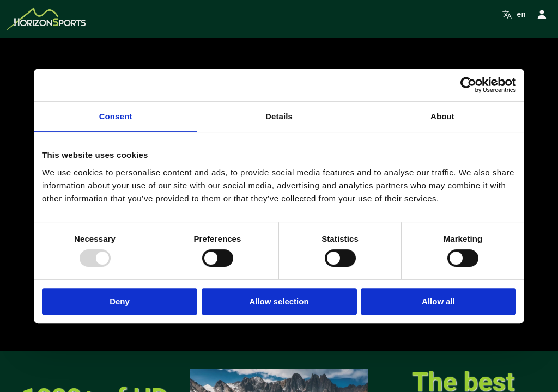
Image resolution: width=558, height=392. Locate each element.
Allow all (438, 301)
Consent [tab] (116, 116)
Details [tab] (279, 116)
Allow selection (279, 301)
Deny (120, 301)
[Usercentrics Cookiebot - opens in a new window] (468, 85)
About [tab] (442, 116)
